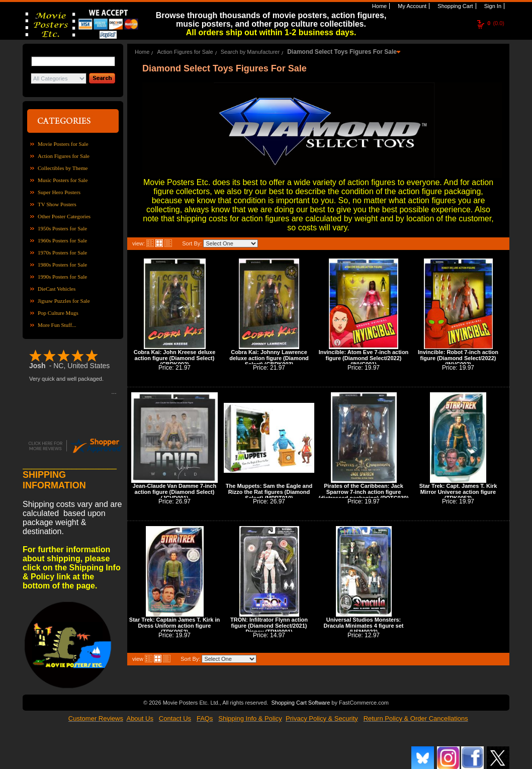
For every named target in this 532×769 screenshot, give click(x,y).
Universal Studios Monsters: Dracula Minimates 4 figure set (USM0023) (364, 626)
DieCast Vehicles (57, 289)
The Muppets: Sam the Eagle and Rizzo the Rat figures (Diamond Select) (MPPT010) (269, 492)
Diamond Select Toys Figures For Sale (342, 52)
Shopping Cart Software (300, 703)
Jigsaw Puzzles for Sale (64, 301)
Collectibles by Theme (63, 168)
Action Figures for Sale (64, 156)
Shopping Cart (454, 6)
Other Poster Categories (64, 216)
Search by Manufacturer (250, 52)
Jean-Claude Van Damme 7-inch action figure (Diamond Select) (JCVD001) (174, 492)
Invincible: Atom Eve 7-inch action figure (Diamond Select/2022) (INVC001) (364, 358)
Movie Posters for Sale (63, 144)
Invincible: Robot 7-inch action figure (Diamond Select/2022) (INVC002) (458, 358)
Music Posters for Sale (63, 180)
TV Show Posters (57, 204)
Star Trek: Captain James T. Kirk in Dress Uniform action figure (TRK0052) (174, 626)
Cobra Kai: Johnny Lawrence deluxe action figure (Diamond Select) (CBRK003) (269, 358)
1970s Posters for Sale (62, 252)
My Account (411, 6)
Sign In (492, 6)
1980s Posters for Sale (62, 265)
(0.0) (496, 23)
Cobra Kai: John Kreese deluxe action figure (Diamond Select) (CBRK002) (175, 358)
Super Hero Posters (59, 192)
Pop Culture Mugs (58, 313)
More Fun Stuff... (57, 325)
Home (379, 6)
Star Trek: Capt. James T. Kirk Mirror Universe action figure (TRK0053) (458, 492)
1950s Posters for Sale (62, 228)
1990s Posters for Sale (62, 277)
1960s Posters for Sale (62, 240)
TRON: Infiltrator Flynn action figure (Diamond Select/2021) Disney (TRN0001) (269, 626)
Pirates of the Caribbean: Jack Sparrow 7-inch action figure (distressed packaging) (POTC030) (363, 492)
